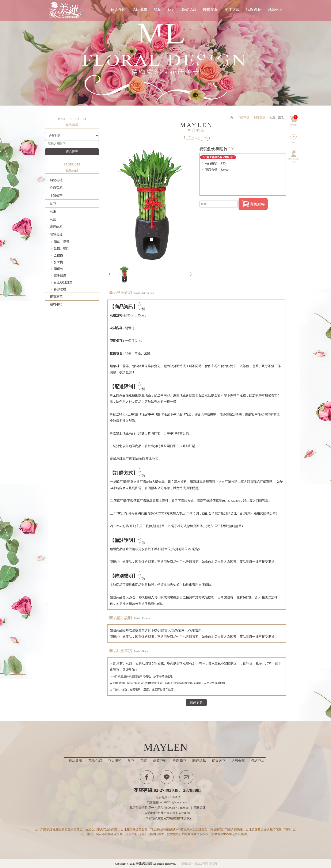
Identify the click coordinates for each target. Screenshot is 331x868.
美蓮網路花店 (66, 10)
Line (295, 141)
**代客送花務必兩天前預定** (218, 157)
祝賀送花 (56, 297)
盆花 (53, 203)
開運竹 (58, 269)
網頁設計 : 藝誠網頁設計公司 (199, 863)
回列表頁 (196, 702)
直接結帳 (253, 203)
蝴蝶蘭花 (56, 227)
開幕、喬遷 (62, 242)
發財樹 (58, 262)
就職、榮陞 (62, 249)
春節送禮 (60, 289)
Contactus (186, 777)
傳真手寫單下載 (295, 159)
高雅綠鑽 (60, 276)
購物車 (295, 119)
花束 (53, 211)
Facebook (147, 777)
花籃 (53, 219)
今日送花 (56, 188)
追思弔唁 (56, 304)
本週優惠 (56, 196)
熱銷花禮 (56, 180)
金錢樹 (58, 255)
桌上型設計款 (63, 282)
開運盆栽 (56, 235)
